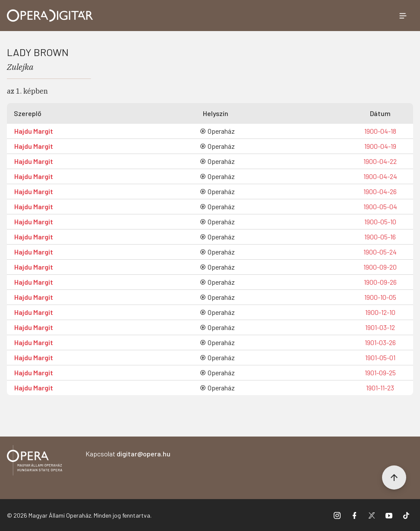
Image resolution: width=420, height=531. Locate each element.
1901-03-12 (380, 327)
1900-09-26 (380, 282)
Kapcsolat (128, 454)
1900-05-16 (380, 237)
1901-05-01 (380, 357)
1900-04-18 (380, 131)
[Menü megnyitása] (403, 16)
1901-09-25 (380, 372)
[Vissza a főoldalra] (35, 462)
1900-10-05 (380, 297)
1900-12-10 (380, 312)
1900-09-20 (380, 267)
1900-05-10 (380, 222)
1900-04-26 (380, 191)
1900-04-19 (380, 146)
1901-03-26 (380, 342)
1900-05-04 (380, 206)
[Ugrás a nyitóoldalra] (50, 16)
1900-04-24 (380, 176)
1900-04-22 (380, 161)
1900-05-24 (380, 252)
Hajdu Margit (34, 131)
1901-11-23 (380, 388)
